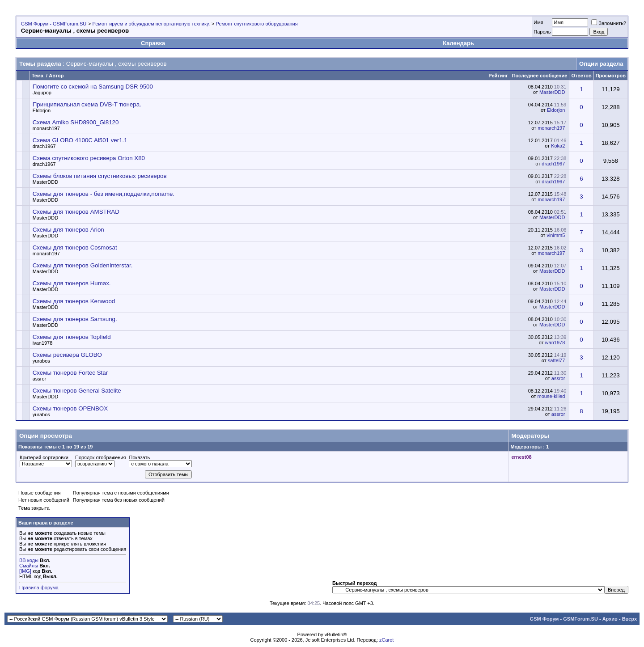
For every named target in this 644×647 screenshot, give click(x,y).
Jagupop (42, 93)
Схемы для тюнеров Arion (68, 230)
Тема (38, 76)
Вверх (629, 619)
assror (40, 379)
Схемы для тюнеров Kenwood (74, 301)
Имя (538, 22)
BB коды (29, 560)
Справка (153, 43)
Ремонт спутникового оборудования (257, 24)
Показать (139, 457)
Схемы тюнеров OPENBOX (70, 408)
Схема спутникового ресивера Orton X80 (89, 158)
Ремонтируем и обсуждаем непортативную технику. (151, 24)
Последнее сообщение (540, 76)
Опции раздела (601, 64)
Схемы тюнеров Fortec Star (70, 373)
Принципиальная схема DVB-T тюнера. (87, 104)
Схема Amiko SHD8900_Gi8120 (76, 122)
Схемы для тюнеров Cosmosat (75, 247)
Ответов (581, 76)
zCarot (386, 640)
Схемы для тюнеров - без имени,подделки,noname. (104, 194)
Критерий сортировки (44, 457)
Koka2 (558, 146)
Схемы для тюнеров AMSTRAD (76, 212)
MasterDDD (552, 92)
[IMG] (25, 571)
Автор (56, 76)
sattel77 (557, 360)
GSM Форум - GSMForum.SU (54, 24)
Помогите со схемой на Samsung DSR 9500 (93, 87)
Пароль (542, 32)
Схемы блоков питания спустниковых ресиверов (100, 176)
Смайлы (29, 566)
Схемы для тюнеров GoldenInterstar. (83, 265)
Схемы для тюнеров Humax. (72, 283)
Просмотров (611, 76)
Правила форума (39, 588)
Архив (610, 619)
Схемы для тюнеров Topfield (72, 337)
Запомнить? (609, 23)
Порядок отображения (100, 457)
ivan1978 (43, 343)
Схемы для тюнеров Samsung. (75, 319)
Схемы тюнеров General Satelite (77, 391)
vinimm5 (556, 235)
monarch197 (46, 128)
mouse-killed (551, 396)
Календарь (458, 43)
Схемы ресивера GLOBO (67, 355)
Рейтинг (498, 76)
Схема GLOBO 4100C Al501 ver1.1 (80, 140)
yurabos (41, 361)
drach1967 (44, 146)
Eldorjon (42, 110)
